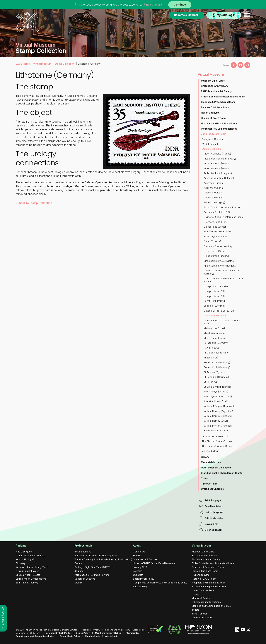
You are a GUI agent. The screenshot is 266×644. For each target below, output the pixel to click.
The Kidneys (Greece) (216, 392)
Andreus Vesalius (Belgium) (219, 178)
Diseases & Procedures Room (218, 102)
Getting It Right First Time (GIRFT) (92, 567)
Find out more (153, 5)
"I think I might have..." (27, 571)
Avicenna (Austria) (214, 193)
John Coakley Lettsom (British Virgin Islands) (224, 280)
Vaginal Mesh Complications (31, 579)
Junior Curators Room (214, 134)
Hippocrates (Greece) (216, 251)
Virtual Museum (42, 64)
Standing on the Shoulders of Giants (222, 473)
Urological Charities (212, 489)
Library (205, 457)
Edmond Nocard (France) (218, 232)
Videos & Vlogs (210, 451)
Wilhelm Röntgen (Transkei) (219, 406)
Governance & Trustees (146, 559)
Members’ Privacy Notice (108, 633)
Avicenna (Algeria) (214, 188)
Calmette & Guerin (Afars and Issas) (224, 217)
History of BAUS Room (214, 118)
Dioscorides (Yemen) (215, 227)
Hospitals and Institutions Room (219, 123)
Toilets (205, 478)
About (137, 546)
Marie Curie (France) (215, 338)
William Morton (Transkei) (218, 426)
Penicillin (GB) (211, 348)
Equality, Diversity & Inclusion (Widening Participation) (103, 559)
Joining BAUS (140, 567)
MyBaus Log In (226, 15)
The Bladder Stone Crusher (217, 441)
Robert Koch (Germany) (217, 362)
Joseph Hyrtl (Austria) (216, 286)
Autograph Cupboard (214, 139)
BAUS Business (83, 552)
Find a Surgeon (24, 552)
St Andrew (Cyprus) (215, 372)
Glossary (21, 563)
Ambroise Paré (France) (217, 168)
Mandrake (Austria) (214, 333)
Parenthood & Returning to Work (92, 575)
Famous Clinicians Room (215, 107)
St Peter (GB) (211, 382)
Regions (79, 571)
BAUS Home (23, 64)
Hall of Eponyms (210, 113)
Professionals (83, 546)
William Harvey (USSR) (216, 421)
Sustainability (140, 587)
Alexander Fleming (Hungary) (220, 159)
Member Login (93, 636)
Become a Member (186, 15)
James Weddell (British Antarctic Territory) (222, 272)
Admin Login (112, 636)
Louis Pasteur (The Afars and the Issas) (222, 322)
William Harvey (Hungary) (218, 416)
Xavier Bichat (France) (216, 431)
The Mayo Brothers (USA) (218, 397)
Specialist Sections (85, 579)
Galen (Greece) (212, 241)
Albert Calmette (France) (217, 154)
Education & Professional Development (96, 555)
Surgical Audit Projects (28, 575)
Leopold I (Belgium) (215, 306)
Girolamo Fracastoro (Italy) (219, 246)
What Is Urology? (25, 559)
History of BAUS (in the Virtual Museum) (154, 563)
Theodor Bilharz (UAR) (216, 401)
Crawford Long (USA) (215, 222)
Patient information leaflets (30, 555)
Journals (138, 571)
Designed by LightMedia (58, 633)
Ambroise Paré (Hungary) (218, 173)
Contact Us (139, 552)
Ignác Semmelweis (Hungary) (220, 266)
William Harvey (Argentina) (218, 411)
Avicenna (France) (214, 198)
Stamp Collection (64, 64)
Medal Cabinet (210, 144)
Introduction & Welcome (215, 436)
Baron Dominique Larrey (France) (222, 207)
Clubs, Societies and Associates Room (223, 97)
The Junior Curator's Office (217, 446)
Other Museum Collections (216, 468)
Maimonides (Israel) (215, 328)
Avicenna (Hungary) (214, 202)
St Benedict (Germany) (216, 377)
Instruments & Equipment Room (219, 129)
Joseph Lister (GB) (214, 291)
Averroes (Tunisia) (214, 183)
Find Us (137, 555)
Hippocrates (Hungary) (216, 256)
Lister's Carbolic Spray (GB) (219, 311)
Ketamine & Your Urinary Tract (32, 567)
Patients (21, 546)
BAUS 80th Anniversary (214, 86)
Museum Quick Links (213, 81)
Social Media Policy (144, 579)
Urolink (78, 583)
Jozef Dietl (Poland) (215, 301)
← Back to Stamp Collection (34, 203)
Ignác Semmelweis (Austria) (219, 261)
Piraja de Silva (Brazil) (216, 353)
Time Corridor (209, 484)
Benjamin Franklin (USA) (217, 212)
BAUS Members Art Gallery (216, 91)
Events (78, 563)
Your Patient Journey (27, 583)
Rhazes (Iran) (211, 358)
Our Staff (138, 575)
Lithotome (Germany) (215, 316)
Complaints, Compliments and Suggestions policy (160, 583)
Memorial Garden (211, 462)
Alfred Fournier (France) (217, 163)
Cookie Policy (83, 633)
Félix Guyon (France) (215, 237)
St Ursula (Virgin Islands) (217, 387)
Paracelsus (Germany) (216, 343)
